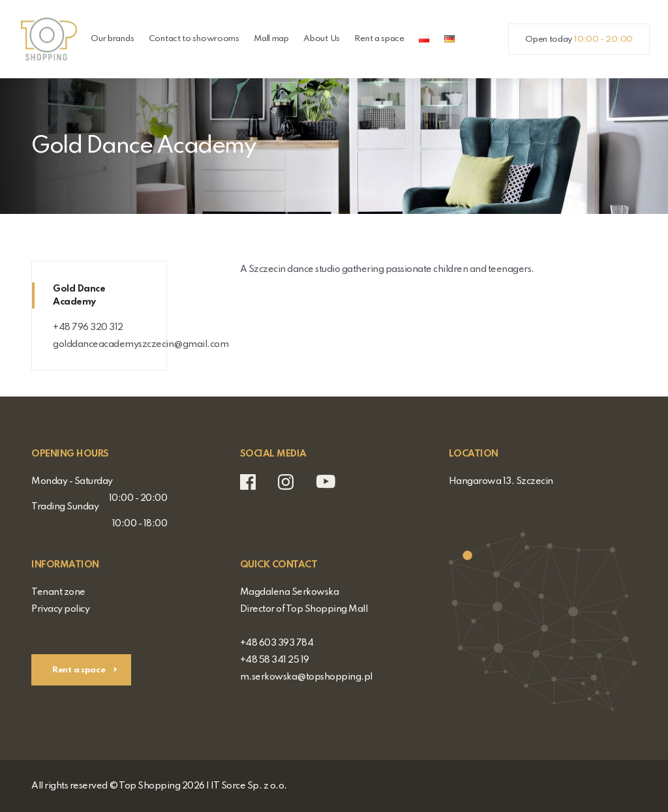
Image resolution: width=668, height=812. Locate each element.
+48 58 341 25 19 (275, 660)
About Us (322, 39)
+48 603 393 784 (277, 643)
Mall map (271, 39)
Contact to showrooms (194, 39)
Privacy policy (60, 609)
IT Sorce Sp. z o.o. (249, 786)
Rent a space (379, 39)
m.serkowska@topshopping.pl (306, 677)
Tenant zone (58, 592)
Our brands (112, 39)
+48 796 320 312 (88, 327)
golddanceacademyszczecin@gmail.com (141, 344)
